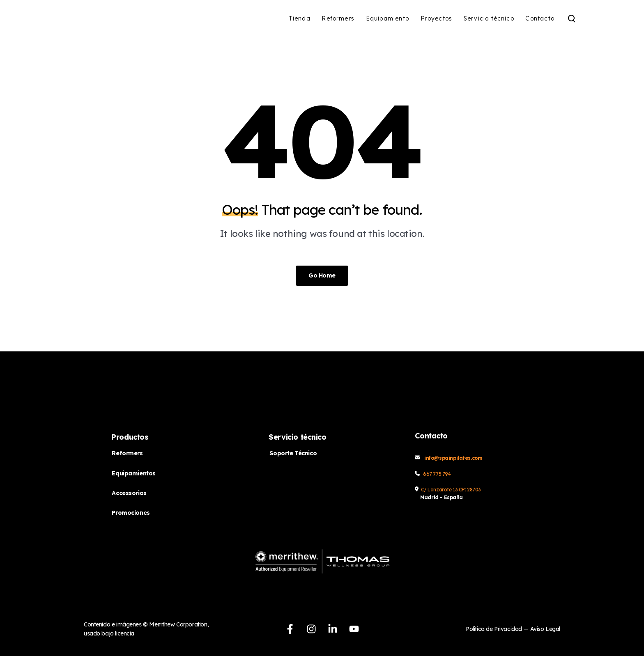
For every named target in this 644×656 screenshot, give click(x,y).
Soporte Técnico (293, 453)
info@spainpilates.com (453, 458)
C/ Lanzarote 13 (440, 490)
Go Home (322, 275)
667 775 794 (437, 474)
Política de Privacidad (494, 629)
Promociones (131, 513)
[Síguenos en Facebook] (290, 629)
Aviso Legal (545, 629)
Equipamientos (134, 473)
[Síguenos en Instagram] (311, 629)
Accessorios (129, 493)
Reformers (127, 453)
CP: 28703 (470, 490)
